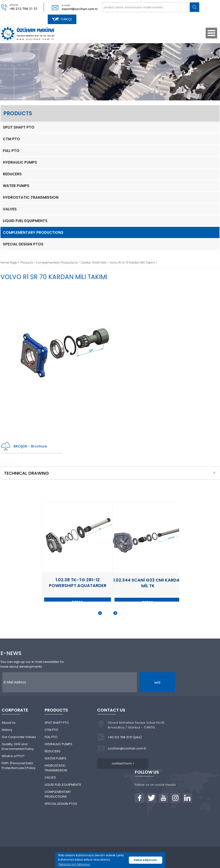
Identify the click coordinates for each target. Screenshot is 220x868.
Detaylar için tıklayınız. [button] (74, 864)
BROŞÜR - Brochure (24, 446)
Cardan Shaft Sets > (95, 262)
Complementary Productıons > (58, 262)
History (7, 730)
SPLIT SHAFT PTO (19, 127)
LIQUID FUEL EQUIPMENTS (25, 221)
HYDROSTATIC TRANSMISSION (31, 197)
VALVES (10, 209)
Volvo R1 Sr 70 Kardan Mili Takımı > (133, 262)
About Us (9, 723)
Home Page (9, 262)
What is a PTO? (13, 756)
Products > (28, 262)
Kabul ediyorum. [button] (146, 860)
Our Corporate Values (19, 737)
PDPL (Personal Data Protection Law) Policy (19, 766)
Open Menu (211, 33)
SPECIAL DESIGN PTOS (23, 244)
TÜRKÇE (62, 19)
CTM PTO (11, 139)
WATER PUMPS (16, 186)
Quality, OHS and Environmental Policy (18, 746)
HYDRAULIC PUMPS (20, 162)
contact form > (123, 763)
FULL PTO (11, 151)
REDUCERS (12, 174)
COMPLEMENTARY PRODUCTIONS (33, 232)
